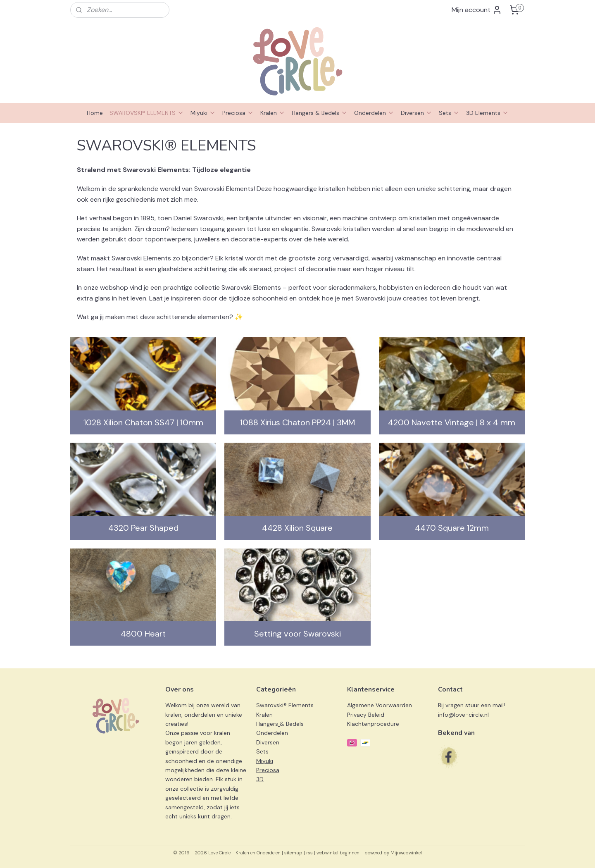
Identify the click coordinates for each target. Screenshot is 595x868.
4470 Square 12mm (452, 528)
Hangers (267, 724)
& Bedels (292, 724)
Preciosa (238, 113)
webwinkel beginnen (338, 853)
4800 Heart (143, 634)
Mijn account (477, 10)
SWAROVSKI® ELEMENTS (147, 113)
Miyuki (203, 113)
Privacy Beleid (366, 715)
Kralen (273, 113)
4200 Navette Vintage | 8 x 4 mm (452, 422)
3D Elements (487, 113)
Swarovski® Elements (285, 705)
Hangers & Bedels (320, 113)
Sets (449, 113)
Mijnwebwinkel (406, 853)
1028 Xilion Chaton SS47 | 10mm (143, 422)
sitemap (293, 853)
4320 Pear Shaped (143, 528)
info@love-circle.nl (463, 715)
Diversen (416, 113)
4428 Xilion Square (297, 528)
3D (260, 779)
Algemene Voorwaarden (380, 705)
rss (309, 853)
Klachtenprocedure (373, 724)
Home (95, 113)
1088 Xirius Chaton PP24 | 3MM (297, 422)
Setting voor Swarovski (297, 634)
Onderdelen (374, 113)
